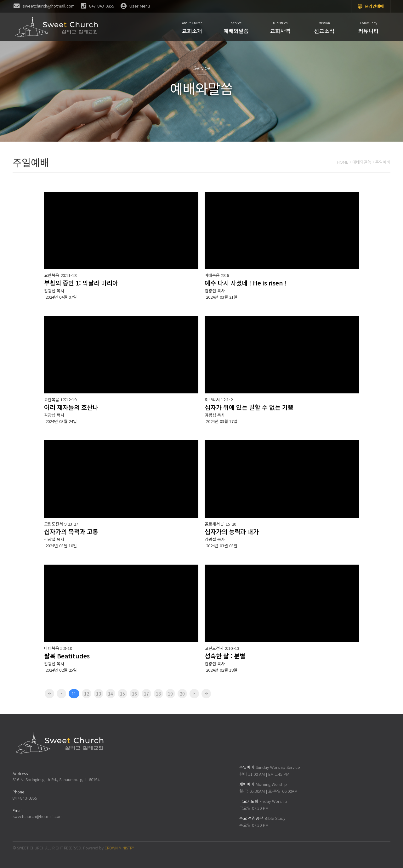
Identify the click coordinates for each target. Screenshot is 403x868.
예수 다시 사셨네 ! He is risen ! (246, 283)
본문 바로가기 (0, 0)
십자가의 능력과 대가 (232, 531)
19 (170, 694)
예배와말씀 (362, 162)
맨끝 (206, 694)
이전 (61, 694)
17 (146, 694)
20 (182, 694)
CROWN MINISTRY (119, 848)
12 (87, 694)
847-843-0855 (25, 798)
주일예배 (383, 162)
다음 (194, 694)
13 (99, 694)
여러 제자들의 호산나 (71, 407)
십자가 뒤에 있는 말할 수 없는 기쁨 (249, 407)
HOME (343, 162)
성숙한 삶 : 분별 (225, 656)
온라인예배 (371, 7)
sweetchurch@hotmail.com (38, 816)
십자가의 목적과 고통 (71, 531)
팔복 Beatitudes (67, 656)
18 (158, 694)
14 (111, 694)
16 (134, 694)
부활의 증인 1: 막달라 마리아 (81, 283)
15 (122, 694)
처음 (49, 694)
